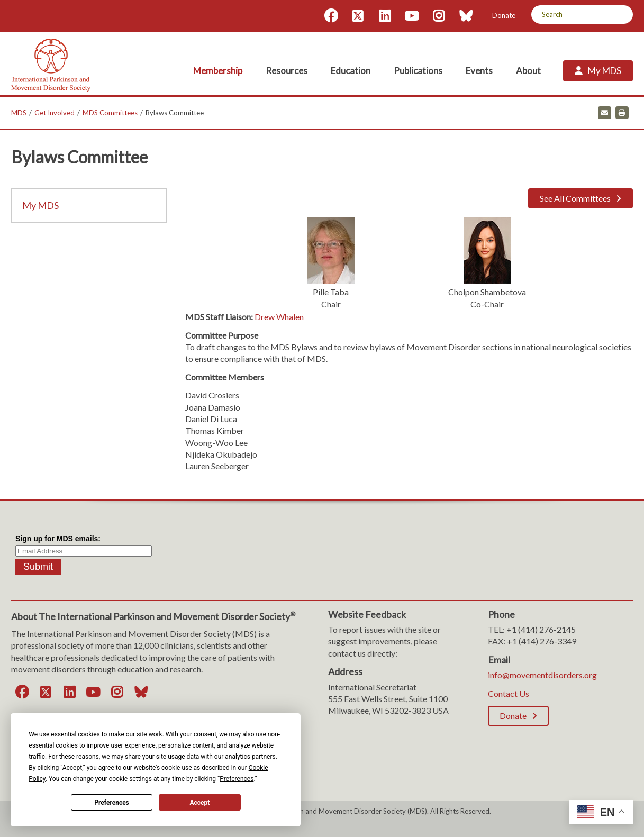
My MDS (40, 205)
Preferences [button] (237, 779)
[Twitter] (358, 16)
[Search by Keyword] (570, 15)
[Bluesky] (466, 16)
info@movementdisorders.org (542, 675)
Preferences (112, 803)
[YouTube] (412, 16)
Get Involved (55, 113)
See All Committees (575, 198)
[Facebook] (331, 16)
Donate (504, 15)
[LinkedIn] (385, 16)
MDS (19, 113)
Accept (199, 803)
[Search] (621, 15)
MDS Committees (110, 113)
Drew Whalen (279, 317)
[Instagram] (439, 16)
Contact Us (509, 693)
